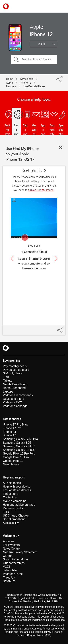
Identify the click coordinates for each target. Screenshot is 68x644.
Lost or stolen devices (17, 490)
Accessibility (11, 523)
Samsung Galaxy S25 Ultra (20, 439)
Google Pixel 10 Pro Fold (19, 454)
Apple (10, 83)
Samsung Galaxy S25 (17, 443)
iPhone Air (10, 432)
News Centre (11, 549)
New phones (11, 464)
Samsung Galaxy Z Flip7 (19, 446)
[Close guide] (61, 148)
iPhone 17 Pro (12, 428)
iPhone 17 (9, 435)
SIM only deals (12, 373)
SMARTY (9, 581)
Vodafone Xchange (15, 406)
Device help (27, 79)
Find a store (11, 494)
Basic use (11, 86)
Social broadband (14, 519)
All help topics (12, 483)
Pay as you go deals (16, 370)
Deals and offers (13, 399)
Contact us (10, 497)
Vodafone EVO (13, 402)
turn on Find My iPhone (41, 190)
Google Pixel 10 (13, 461)
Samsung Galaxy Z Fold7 (19, 450)
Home (10, 79)
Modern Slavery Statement (20, 552)
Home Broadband (14, 388)
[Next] (56, 259)
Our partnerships (14, 563)
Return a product (14, 508)
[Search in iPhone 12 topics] (34, 59)
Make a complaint (14, 501)
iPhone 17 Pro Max (15, 425)
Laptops (8, 392)
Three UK (9, 578)
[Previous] (12, 259)
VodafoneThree (13, 574)
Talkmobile (10, 570)
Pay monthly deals (15, 366)
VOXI (6, 567)
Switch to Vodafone (15, 559)
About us (9, 541)
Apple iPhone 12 (41, 30)
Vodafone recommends (18, 395)
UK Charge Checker (16, 516)
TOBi (6, 512)
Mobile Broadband (15, 384)
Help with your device (17, 487)
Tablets (8, 381)
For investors (11, 545)
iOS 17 (42, 44)
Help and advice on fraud (19, 505)
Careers (8, 556)
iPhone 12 (26, 83)
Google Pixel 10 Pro (16, 457)
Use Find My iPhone (34, 86)
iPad (6, 377)
